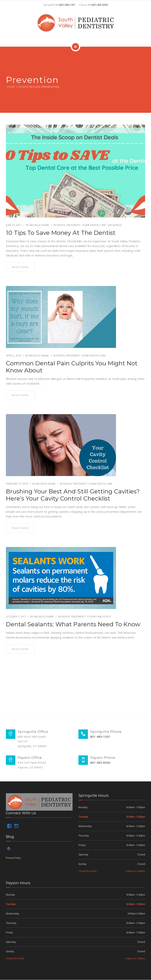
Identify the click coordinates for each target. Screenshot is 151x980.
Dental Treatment (68, 225)
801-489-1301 (100, 737)
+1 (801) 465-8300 (98, 5)
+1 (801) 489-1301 (65, 5)
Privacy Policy (13, 858)
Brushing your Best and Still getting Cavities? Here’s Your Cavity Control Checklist (73, 495)
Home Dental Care (94, 225)
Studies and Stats (99, 616)
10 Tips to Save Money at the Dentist (61, 233)
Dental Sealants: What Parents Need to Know (73, 624)
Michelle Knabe (39, 225)
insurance (115, 225)
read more (20, 267)
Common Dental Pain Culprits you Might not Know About (72, 367)
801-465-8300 (100, 763)
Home (11, 87)
